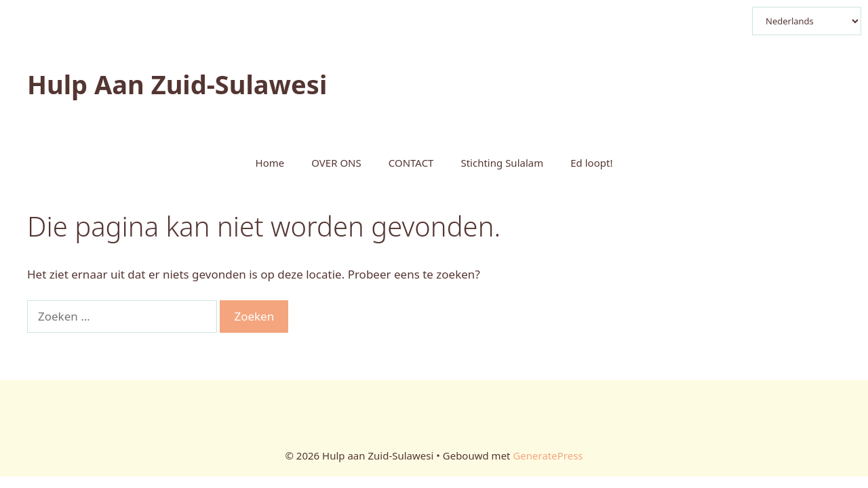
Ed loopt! (591, 163)
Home (270, 163)
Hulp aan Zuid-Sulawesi (177, 84)
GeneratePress (548, 455)
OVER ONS (336, 163)
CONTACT (411, 163)
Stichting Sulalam (502, 163)
